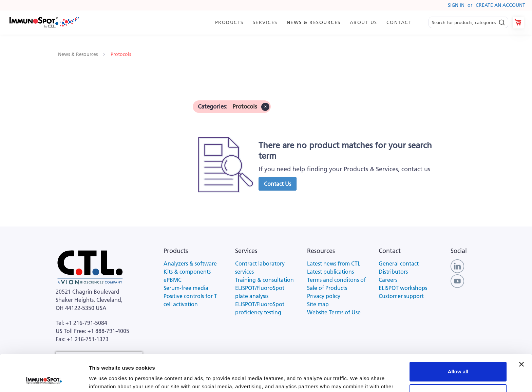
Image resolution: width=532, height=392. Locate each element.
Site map (318, 304)
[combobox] (468, 23)
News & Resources (79, 54)
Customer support (401, 296)
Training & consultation (264, 280)
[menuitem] (229, 23)
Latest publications (330, 272)
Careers (388, 280)
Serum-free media (186, 288)
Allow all (458, 337)
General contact (399, 263)
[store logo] (44, 23)
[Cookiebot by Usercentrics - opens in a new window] (44, 379)
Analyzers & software (190, 263)
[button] (278, 184)
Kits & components (187, 272)
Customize (458, 359)
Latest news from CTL (334, 263)
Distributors (393, 272)
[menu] (313, 23)
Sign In (456, 5)
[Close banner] (521, 330)
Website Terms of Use (334, 312)
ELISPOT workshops (403, 288)
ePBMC (173, 280)
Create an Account (500, 5)
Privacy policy (324, 296)
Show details (105, 379)
